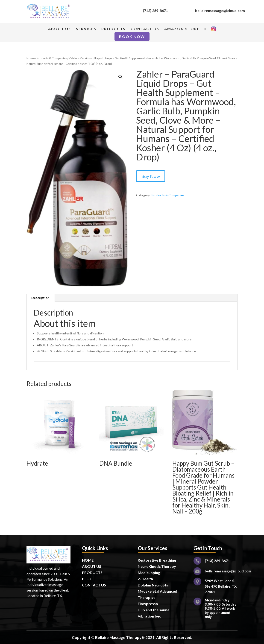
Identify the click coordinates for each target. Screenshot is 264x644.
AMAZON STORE (182, 29)
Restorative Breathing (157, 560)
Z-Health (145, 579)
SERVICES (86, 29)
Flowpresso (148, 604)
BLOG (87, 579)
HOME (88, 560)
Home (31, 58)
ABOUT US (60, 29)
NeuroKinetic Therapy (157, 566)
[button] (120, 77)
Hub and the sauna (154, 610)
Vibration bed (150, 616)
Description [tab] (40, 298)
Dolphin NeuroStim (154, 585)
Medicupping (149, 573)
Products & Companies (52, 58)
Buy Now (151, 176)
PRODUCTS (113, 29)
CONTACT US (145, 29)
